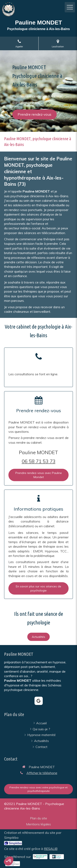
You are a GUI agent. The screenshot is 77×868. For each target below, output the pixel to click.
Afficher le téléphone (42, 773)
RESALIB (51, 849)
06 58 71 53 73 (39, 461)
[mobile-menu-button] (70, 7)
